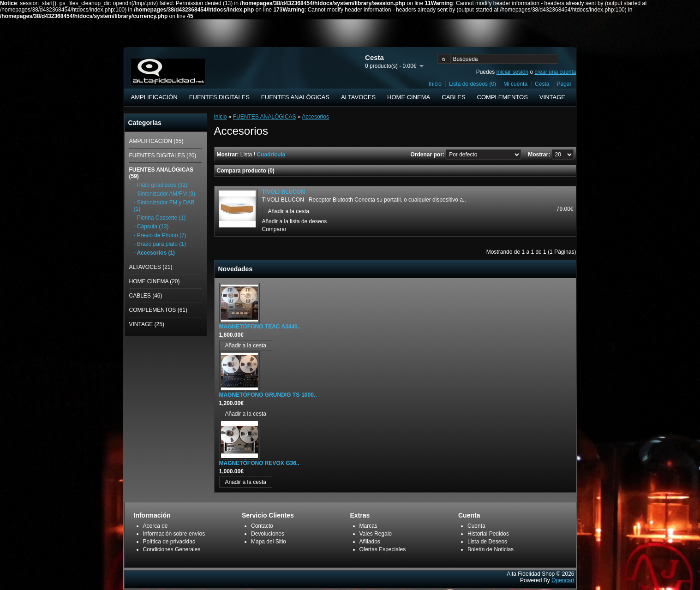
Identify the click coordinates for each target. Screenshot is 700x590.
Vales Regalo (376, 534)
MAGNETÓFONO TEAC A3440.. (260, 327)
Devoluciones (268, 534)
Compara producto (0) (246, 171)
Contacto (262, 526)
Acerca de (156, 526)
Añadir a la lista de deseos (295, 221)
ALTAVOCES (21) (151, 267)
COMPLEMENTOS (503, 97)
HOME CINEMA (409, 97)
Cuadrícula (271, 155)
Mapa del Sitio (269, 542)
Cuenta (476, 526)
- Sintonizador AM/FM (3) (165, 194)
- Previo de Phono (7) (160, 235)
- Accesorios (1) (155, 253)
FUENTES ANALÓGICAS (295, 97)
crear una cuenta (555, 72)
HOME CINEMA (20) (155, 281)
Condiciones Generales (172, 549)
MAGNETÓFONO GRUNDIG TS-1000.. (268, 395)
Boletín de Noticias (491, 549)
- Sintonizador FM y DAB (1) (164, 206)
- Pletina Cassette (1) (160, 218)
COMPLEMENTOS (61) (158, 310)
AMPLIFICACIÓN (154, 97)
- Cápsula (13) (151, 226)
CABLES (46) (146, 296)
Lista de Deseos (487, 542)
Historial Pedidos (488, 534)
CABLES (453, 97)
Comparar (274, 229)
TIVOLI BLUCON (284, 192)
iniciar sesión (512, 72)
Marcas (368, 526)
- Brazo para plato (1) (160, 244)
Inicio (435, 84)
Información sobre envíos (174, 534)
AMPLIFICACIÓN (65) (156, 141)
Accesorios (315, 117)
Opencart (563, 580)
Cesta (542, 84)
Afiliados (370, 542)
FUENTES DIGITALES (219, 97)
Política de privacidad (169, 542)
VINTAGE (552, 97)
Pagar (564, 84)
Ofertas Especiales (383, 549)
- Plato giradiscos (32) (161, 185)
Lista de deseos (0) (473, 84)
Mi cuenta (515, 84)
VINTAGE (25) (147, 324)
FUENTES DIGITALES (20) (163, 155)
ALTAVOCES (358, 97)
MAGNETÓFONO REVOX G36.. (259, 463)
